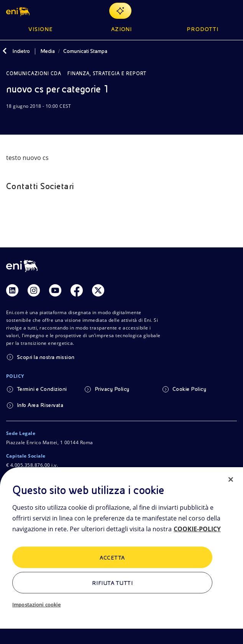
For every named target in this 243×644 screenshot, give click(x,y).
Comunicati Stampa (85, 51)
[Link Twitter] (98, 290)
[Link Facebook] (77, 290)
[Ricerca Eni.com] (214, 11)
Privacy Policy (112, 389)
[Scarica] (11, 121)
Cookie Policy (189, 389)
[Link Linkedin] (12, 290)
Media (48, 51)
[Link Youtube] (55, 290)
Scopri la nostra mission (46, 357)
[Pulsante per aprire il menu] (232, 11)
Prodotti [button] (203, 29)
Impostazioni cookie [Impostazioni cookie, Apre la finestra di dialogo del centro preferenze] (36, 604)
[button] (19, 11)
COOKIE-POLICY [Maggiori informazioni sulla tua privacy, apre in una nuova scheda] (197, 529)
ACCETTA (112, 558)
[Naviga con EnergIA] (120, 11)
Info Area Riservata (40, 405)
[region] (121, 556)
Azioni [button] (122, 29)
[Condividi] (29, 121)
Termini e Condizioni (42, 389)
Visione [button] (41, 29)
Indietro (21, 51)
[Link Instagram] (34, 290)
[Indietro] (5, 51)
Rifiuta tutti (112, 583)
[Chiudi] (231, 479)
